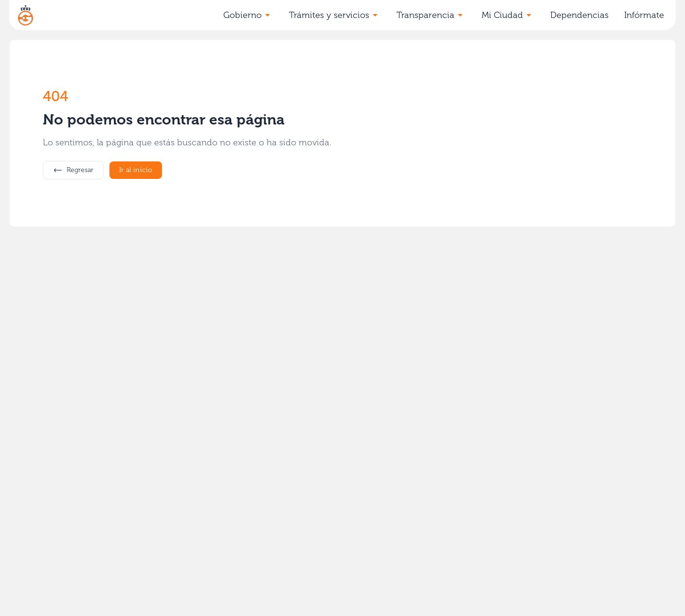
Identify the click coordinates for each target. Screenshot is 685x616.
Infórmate (644, 15)
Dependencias (579, 15)
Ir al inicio (136, 170)
